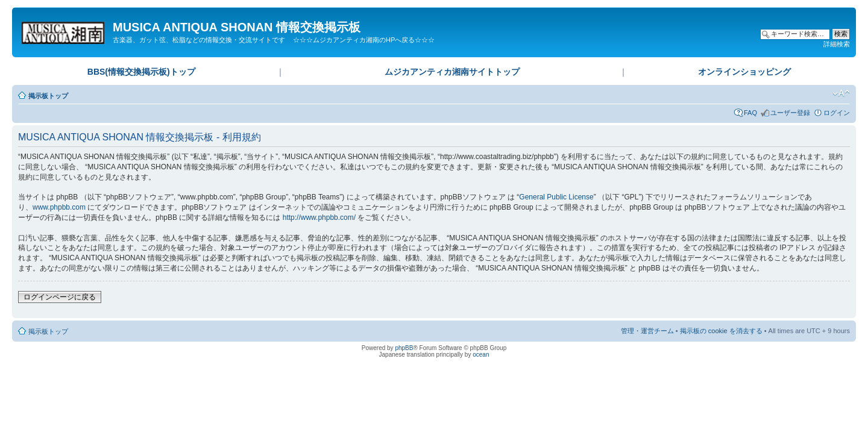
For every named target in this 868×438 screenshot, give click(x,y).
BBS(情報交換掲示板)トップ (141, 72)
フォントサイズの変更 (841, 93)
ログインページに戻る (60, 297)
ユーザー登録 (790, 113)
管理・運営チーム (647, 331)
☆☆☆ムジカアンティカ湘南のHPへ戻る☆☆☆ (364, 40)
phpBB (404, 348)
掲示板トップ (48, 96)
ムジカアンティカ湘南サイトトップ (452, 72)
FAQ (750, 113)
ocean (481, 355)
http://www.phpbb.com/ (319, 217)
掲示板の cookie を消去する (721, 331)
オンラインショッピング (744, 72)
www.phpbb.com (59, 207)
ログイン (837, 113)
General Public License (556, 197)
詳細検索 (837, 44)
